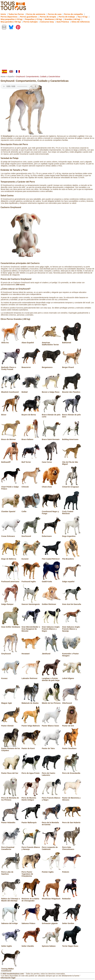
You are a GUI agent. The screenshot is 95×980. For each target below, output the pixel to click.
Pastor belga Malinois (31, 725)
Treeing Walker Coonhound (11, 969)
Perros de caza (55, 14)
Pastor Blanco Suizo (51, 725)
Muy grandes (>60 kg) (11, 22)
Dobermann (51, 535)
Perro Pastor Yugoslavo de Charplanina (31, 873)
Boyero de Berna (31, 414)
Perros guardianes (29, 17)
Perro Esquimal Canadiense (11, 847)
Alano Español (31, 342)
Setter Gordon (72, 922)
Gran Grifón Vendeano (11, 626)
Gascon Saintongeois (31, 603)
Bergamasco (51, 366)
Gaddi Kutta (51, 581)
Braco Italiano (31, 438)
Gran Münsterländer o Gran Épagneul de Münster (31, 628)
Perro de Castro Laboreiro (51, 773)
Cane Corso (51, 461)
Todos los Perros (16, 14)
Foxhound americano (11, 581)
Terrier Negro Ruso (72, 945)
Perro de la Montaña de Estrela (51, 823)
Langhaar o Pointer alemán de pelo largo (51, 678)
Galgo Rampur (11, 603)
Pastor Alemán (11, 725)
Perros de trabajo (67, 17)
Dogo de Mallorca (11, 558)
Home (3, 77)
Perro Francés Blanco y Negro (51, 798)
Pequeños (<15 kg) (34, 19)
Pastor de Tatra (51, 747)
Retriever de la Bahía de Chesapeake (31, 899)
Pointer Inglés (51, 871)
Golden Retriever (51, 603)
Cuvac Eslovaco (11, 535)
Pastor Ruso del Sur (11, 772)
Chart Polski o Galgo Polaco (11, 487)
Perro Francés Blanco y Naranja (31, 847)
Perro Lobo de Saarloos (11, 872)
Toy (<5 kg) (83, 17)
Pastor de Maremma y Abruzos (72, 798)
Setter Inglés (11, 945)
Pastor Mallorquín (31, 822)
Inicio (3, 14)
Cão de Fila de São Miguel (72, 462)
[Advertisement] (47, 51)
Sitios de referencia (80, 22)
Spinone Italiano (51, 945)
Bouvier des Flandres (72, 391)
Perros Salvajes (31, 22)
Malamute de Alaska (31, 702)
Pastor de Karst (31, 747)
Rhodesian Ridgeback (51, 898)
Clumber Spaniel (11, 510)
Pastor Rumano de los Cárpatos (11, 748)
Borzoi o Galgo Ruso (51, 391)
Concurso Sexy (47, 22)
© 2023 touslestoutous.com (12, 974)
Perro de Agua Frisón (31, 772)
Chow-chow (51, 486)
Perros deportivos (9, 17)
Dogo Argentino (72, 535)
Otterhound (72, 702)
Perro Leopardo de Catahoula (51, 847)
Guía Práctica (63, 22)
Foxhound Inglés (31, 581)
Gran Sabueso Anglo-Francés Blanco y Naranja (72, 628)
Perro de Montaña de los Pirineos (11, 798)
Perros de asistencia (36, 14)
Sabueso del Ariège (11, 922)
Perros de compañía (73, 14)
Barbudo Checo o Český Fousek (11, 367)
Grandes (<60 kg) (72, 19)
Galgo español (72, 581)
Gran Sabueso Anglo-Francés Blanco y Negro (51, 628)
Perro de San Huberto (72, 822)
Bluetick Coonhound (11, 391)
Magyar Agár (11, 702)
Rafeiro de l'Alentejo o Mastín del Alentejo (11, 899)
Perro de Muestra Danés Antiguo (31, 798)
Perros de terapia (48, 17)
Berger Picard (72, 366)
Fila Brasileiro (72, 558)
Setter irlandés (31, 945)
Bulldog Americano (72, 438)
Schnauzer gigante (51, 922)
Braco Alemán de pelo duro (72, 415)
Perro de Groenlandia (72, 772)
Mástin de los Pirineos (51, 702)
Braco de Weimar (11, 438)
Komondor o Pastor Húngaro (72, 654)
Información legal (8, 978)
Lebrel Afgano (72, 677)
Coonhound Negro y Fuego (51, 511)
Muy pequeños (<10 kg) (12, 19)
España (11, 77)
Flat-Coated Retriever (51, 558)
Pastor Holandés (11, 822)
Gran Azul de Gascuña (72, 603)
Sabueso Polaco (31, 922)
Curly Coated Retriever (72, 511)
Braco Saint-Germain (51, 438)
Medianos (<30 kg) (53, 19)
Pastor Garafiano (72, 747)
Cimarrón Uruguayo (72, 486)
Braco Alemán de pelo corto (51, 415)
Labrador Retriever (31, 677)
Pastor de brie (72, 725)
